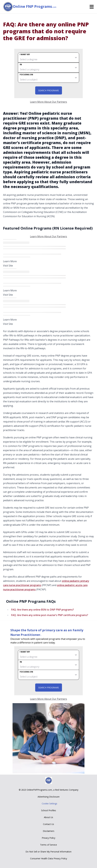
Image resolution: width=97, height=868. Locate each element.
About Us (48, 817)
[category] (48, 68)
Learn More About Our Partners (48, 102)
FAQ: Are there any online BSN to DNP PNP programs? (42, 610)
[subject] (48, 78)
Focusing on (26, 75)
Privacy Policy (48, 838)
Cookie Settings (49, 804)
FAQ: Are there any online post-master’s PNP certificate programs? (49, 615)
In (21, 64)
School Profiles (49, 810)
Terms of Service (48, 845)
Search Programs (49, 90)
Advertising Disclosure (49, 797)
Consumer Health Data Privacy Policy (49, 858)
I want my (25, 54)
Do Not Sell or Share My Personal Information (48, 852)
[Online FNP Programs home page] (8, 7)
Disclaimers (49, 831)
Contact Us (48, 824)
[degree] (48, 58)
